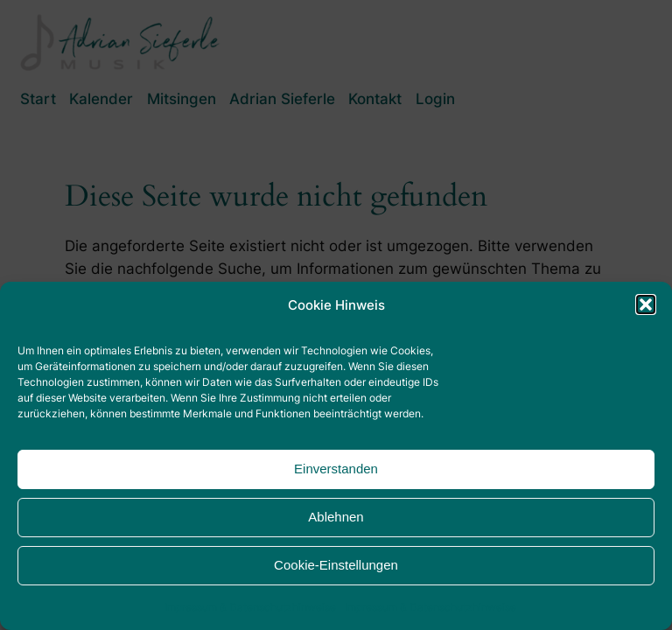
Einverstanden (336, 469)
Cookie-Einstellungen (336, 565)
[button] (646, 304)
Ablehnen (336, 517)
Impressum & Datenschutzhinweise (250, 607)
